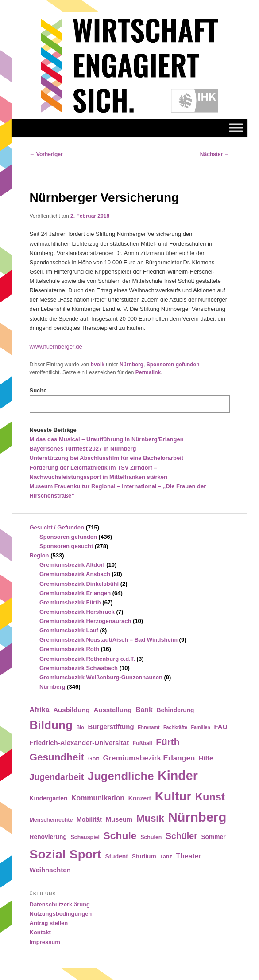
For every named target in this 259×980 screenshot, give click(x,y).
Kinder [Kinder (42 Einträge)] (178, 776)
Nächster (215, 154)
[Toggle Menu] (236, 127)
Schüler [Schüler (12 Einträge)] (182, 836)
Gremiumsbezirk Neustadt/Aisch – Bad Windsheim (108, 640)
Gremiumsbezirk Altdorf (72, 565)
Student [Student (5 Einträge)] (117, 857)
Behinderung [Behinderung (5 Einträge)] (175, 710)
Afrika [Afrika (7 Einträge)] (40, 710)
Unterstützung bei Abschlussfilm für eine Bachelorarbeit (107, 458)
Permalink (148, 372)
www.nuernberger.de (56, 347)
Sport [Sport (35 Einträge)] (85, 854)
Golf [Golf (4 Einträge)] (94, 759)
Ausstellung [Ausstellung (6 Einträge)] (112, 710)
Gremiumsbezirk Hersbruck (77, 612)
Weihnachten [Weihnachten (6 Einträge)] (50, 870)
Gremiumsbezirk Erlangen (75, 593)
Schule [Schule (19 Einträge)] (120, 835)
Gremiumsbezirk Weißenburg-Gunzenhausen (101, 677)
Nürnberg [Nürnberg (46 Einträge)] (197, 817)
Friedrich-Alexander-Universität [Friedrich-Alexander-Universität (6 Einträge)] (79, 743)
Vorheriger (46, 154)
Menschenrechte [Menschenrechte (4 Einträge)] (51, 820)
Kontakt (40, 932)
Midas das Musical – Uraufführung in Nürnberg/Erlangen (107, 439)
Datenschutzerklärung (60, 904)
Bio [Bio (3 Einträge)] (80, 727)
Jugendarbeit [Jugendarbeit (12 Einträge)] (57, 777)
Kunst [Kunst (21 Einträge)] (210, 797)
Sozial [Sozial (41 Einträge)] (48, 854)
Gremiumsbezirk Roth (69, 649)
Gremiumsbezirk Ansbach (75, 574)
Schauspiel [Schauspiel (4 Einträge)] (85, 837)
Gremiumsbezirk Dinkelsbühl (79, 584)
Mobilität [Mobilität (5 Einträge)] (89, 820)
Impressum (45, 942)
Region (39, 555)
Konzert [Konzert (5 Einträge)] (140, 798)
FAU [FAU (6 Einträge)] (220, 727)
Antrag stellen (49, 923)
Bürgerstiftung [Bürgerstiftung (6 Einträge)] (111, 727)
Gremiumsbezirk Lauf (69, 630)
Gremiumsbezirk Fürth (70, 602)
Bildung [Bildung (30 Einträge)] (51, 725)
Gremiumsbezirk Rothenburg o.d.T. (87, 659)
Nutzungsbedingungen (61, 914)
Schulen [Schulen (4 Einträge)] (151, 837)
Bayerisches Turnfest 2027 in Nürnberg (83, 449)
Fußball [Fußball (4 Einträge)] (143, 743)
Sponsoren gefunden (173, 365)
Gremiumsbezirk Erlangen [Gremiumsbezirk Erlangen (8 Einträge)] (149, 758)
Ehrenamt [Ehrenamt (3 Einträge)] (149, 727)
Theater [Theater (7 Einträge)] (188, 856)
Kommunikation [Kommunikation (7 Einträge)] (98, 798)
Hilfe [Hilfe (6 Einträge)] (206, 758)
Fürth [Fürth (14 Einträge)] (168, 742)
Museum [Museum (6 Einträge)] (119, 819)
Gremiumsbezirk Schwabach (79, 668)
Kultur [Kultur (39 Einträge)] (173, 796)
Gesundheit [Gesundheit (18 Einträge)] (57, 757)
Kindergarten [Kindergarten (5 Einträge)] (49, 798)
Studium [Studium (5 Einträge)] (144, 857)
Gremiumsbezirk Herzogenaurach (85, 621)
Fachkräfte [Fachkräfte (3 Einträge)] (175, 727)
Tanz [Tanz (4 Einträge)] (166, 857)
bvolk (98, 365)
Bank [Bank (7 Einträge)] (144, 710)
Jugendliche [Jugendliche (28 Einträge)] (121, 776)
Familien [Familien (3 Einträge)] (201, 727)
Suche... (41, 390)
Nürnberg (131, 365)
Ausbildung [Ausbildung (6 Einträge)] (72, 710)
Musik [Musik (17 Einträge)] (150, 818)
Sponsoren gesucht (66, 546)
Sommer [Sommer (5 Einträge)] (213, 837)
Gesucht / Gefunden (57, 527)
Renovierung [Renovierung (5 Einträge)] (48, 837)
